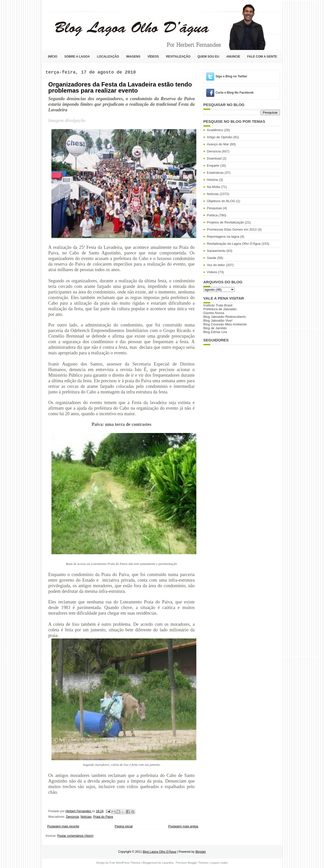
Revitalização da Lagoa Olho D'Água (234, 244)
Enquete (213, 166)
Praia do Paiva (103, 817)
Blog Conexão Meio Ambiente (225, 324)
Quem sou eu (208, 57)
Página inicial (124, 826)
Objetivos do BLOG (221, 201)
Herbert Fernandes (79, 811)
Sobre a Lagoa (77, 57)
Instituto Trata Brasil (218, 305)
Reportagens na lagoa (223, 237)
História (213, 180)
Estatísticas (215, 173)
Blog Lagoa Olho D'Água (47, 25)
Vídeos (153, 57)
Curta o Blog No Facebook (235, 93)
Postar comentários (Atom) (75, 836)
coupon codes (219, 863)
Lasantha (168, 863)
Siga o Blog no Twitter (232, 76)
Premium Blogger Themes (192, 863)
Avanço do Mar (218, 144)
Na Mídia (214, 187)
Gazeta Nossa (214, 313)
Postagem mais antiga (183, 826)
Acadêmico (215, 130)
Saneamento (216, 251)
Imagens (133, 57)
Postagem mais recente (63, 826)
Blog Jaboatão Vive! (218, 320)
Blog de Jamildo (215, 328)
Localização (108, 57)
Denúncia (73, 817)
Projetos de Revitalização (226, 222)
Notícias (86, 817)
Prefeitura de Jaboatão (220, 309)
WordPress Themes (128, 863)
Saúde (212, 258)
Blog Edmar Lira (215, 332)
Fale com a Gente (262, 57)
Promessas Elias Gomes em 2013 (232, 229)
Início (53, 57)
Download (214, 158)
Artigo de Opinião (220, 137)
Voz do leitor (216, 265)
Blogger (201, 852)
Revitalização (178, 57)
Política (212, 215)
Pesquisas (215, 208)
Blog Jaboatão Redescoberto (225, 317)
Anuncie (233, 57)
